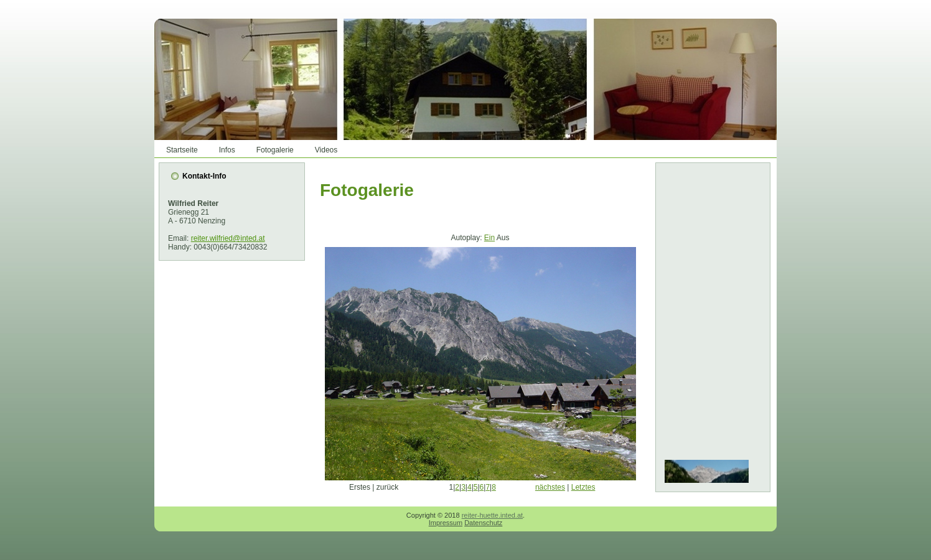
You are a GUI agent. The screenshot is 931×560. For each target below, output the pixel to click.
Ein (489, 238)
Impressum (446, 523)
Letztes (583, 487)
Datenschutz (483, 523)
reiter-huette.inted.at (492, 515)
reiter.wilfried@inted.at (228, 238)
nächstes (550, 487)
